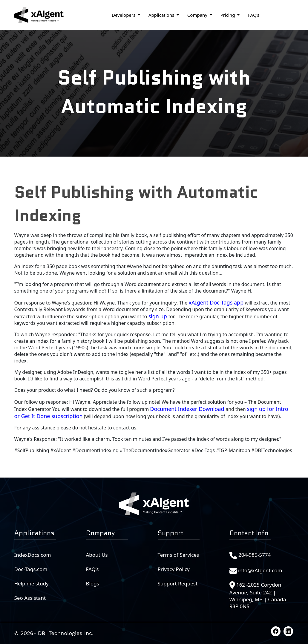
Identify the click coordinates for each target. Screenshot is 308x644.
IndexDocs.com (33, 555)
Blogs (93, 583)
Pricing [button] (228, 15)
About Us (97, 555)
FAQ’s (254, 15)
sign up (158, 316)
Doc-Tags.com (31, 569)
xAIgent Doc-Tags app (216, 302)
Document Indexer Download (188, 409)
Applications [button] (162, 15)
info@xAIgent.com (260, 570)
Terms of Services (178, 555)
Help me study (32, 583)
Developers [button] (124, 15)
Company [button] (198, 15)
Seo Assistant (30, 598)
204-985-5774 (255, 555)
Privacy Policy (174, 569)
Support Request (178, 583)
